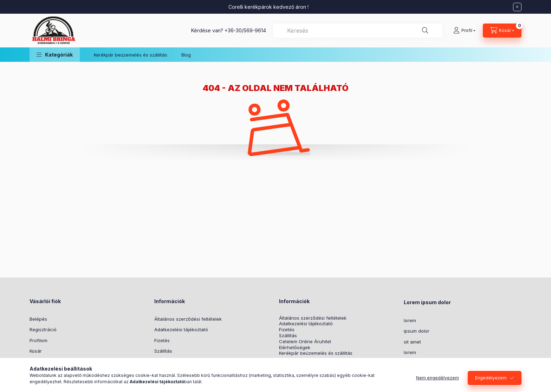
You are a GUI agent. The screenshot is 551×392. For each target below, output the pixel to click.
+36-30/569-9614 (245, 30)
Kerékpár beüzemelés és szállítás (131, 55)
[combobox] (358, 31)
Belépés (38, 319)
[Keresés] (425, 31)
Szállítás (163, 351)
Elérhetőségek (295, 348)
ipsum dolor (417, 331)
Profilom (38, 340)
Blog (186, 55)
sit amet (412, 342)
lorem (410, 320)
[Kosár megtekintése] (502, 31)
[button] (55, 55)
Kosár (36, 351)
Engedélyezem (491, 378)
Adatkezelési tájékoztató (181, 329)
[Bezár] (517, 7)
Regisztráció (43, 329)
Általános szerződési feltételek (188, 319)
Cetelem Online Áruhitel (305, 342)
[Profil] (464, 31)
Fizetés (162, 340)
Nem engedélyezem (437, 378)
